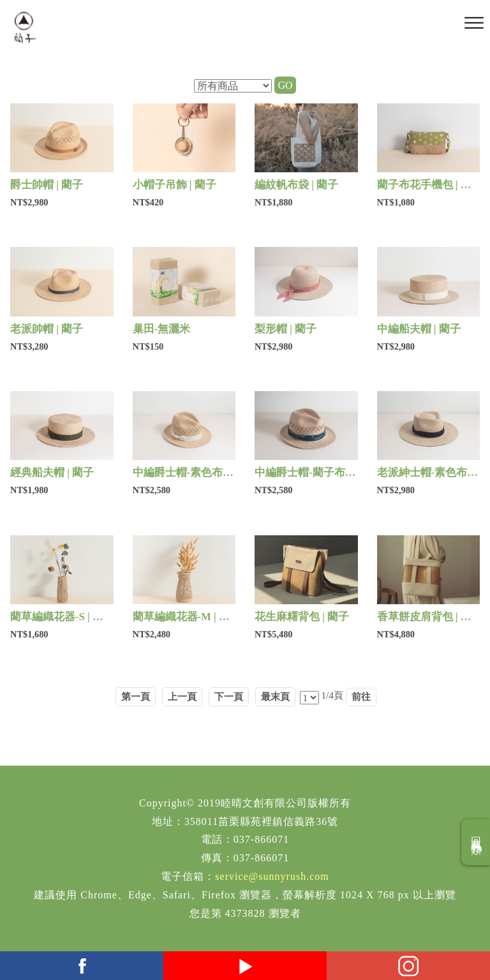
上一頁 (182, 696)
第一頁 (136, 696)
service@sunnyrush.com (272, 876)
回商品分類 (476, 842)
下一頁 (229, 696)
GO (285, 85)
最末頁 (275, 696)
